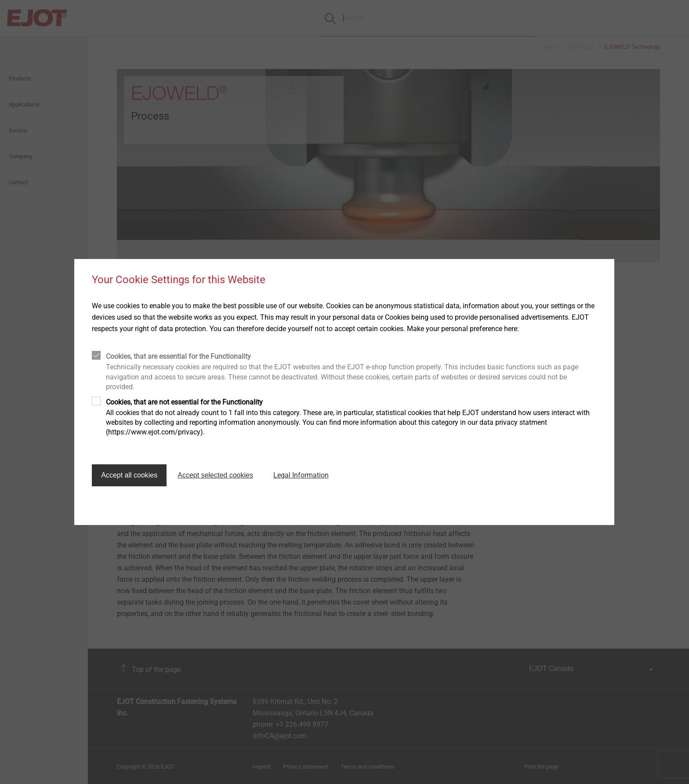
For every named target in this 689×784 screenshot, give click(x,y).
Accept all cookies (129, 475)
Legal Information (301, 475)
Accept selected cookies (215, 475)
